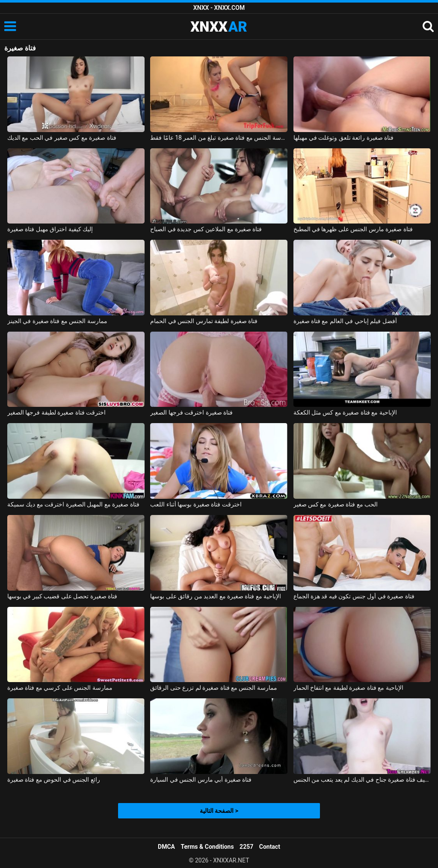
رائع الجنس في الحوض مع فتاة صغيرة (54, 780)
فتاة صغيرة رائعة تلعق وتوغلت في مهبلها (344, 138)
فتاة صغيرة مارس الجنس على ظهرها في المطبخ (353, 229)
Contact (270, 847)
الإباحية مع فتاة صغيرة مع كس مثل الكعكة (345, 412)
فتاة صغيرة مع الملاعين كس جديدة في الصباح (206, 229)
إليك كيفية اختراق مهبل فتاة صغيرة (50, 229)
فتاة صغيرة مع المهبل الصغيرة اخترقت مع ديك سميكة (73, 504)
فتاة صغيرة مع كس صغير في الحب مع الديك (62, 138)
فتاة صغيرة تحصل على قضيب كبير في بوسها (62, 596)
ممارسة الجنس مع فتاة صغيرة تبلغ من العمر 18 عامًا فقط (219, 138)
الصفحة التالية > (219, 811)
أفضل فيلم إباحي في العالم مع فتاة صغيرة (345, 321)
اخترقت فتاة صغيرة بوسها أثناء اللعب (196, 504)
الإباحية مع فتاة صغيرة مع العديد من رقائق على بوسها (216, 596)
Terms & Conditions (207, 847)
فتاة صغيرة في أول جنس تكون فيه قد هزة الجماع (354, 596)
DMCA (166, 847)
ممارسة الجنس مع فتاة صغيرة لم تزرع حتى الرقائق (214, 688)
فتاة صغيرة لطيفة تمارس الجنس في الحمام (204, 321)
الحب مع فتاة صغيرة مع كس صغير (336, 504)
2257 (246, 847)
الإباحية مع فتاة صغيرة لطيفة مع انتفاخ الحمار (348, 688)
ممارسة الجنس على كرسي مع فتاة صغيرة (60, 688)
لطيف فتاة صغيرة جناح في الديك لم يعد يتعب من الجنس (362, 780)
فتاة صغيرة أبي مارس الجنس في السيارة (201, 780)
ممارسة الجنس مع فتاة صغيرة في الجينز (57, 321)
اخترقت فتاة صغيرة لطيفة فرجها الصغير (56, 412)
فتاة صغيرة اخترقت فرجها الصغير (191, 412)
